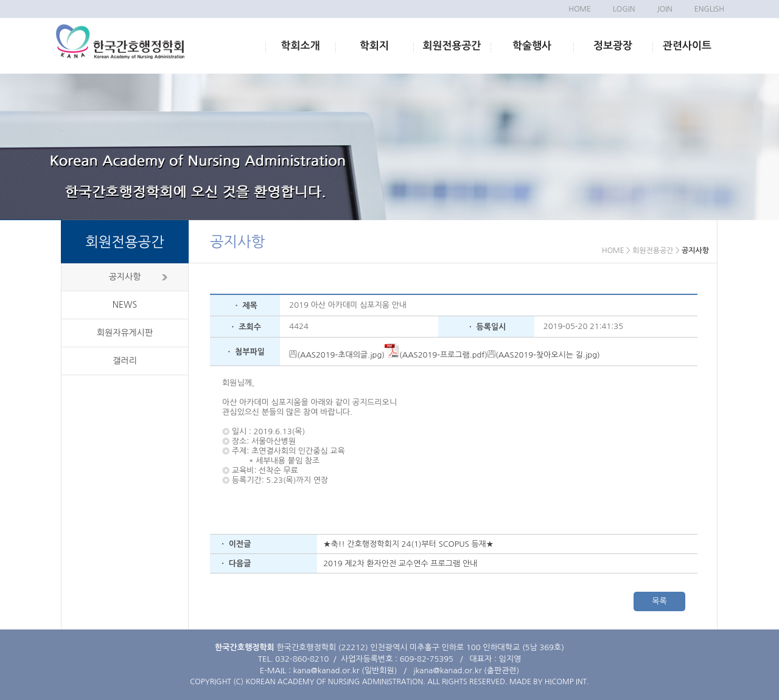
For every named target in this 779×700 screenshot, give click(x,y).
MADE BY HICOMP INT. (549, 682)
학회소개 (301, 46)
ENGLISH (709, 9)
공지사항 (125, 277)
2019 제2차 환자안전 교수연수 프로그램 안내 (400, 563)
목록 (659, 601)
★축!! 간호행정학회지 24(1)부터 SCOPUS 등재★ (408, 544)
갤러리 (124, 361)
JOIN (664, 9)
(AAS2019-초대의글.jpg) (337, 355)
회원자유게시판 (125, 333)
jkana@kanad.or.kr (447, 671)
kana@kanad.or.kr (327, 671)
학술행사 (532, 46)
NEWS (125, 305)
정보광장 (613, 46)
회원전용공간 (452, 46)
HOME (580, 9)
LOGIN (624, 9)
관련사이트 (687, 46)
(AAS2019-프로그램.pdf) (436, 355)
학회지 (374, 46)
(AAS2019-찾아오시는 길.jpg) (544, 355)
